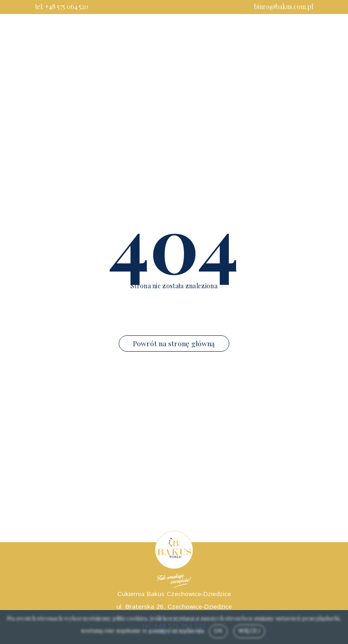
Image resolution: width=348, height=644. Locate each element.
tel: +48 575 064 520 (62, 7)
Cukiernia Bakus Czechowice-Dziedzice (174, 594)
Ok (218, 631)
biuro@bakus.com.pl (284, 7)
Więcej (249, 631)
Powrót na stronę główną (174, 343)
